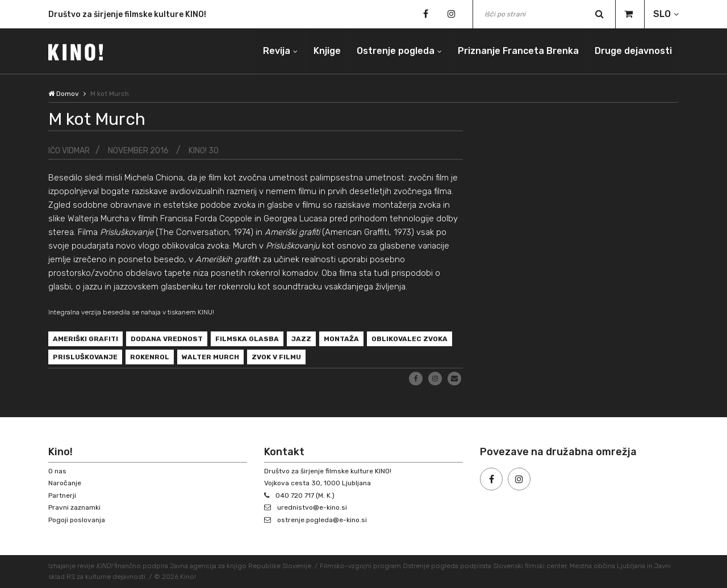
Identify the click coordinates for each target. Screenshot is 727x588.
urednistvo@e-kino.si (312, 507)
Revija (277, 51)
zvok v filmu (276, 357)
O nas (57, 471)
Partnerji (62, 495)
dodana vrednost (167, 339)
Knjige (327, 51)
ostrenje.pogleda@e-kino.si (322, 520)
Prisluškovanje (85, 357)
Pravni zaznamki (74, 507)
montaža (341, 339)
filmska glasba (247, 339)
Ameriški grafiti (85, 339)
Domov (64, 94)
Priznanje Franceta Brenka (518, 51)
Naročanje (65, 483)
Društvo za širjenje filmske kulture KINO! (127, 16)
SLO (662, 14)
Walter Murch (210, 357)
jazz (301, 339)
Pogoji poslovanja (77, 520)
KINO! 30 (204, 151)
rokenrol (150, 357)
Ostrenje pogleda (396, 51)
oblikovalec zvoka (410, 339)
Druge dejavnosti (633, 51)
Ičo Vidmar (69, 151)
